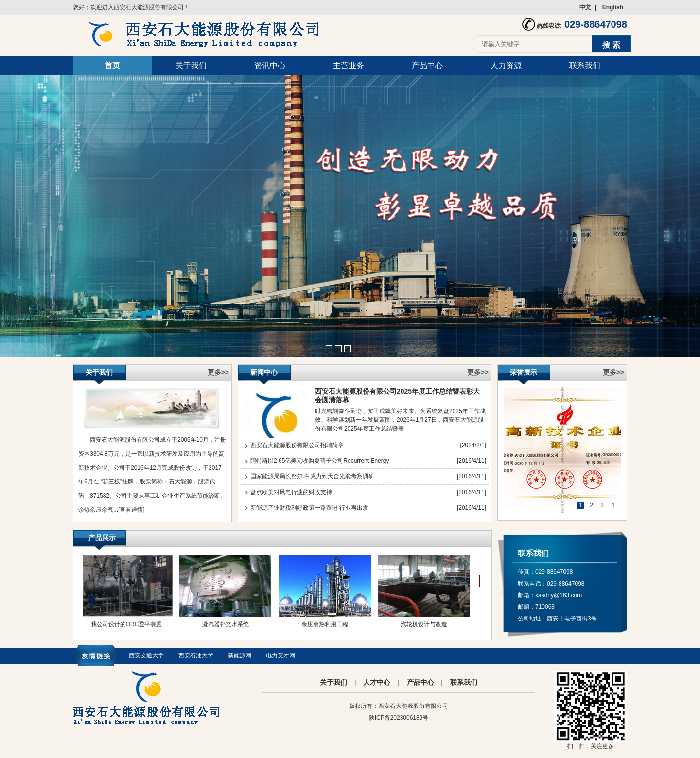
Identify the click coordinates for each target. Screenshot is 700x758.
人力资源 (506, 65)
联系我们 (585, 65)
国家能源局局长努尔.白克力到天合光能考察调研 (312, 476)
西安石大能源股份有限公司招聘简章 (297, 445)
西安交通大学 (146, 655)
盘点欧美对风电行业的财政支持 (291, 492)
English (613, 7)
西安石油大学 (196, 655)
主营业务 (349, 65)
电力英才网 (280, 655)
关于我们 (191, 65)
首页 (112, 65)
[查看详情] (131, 510)
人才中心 (377, 682)
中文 (585, 7)
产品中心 (427, 65)
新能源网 (240, 655)
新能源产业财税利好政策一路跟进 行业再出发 (309, 508)
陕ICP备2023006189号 (399, 718)
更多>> (218, 372)
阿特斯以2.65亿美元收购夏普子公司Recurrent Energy (320, 461)
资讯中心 (270, 65)
